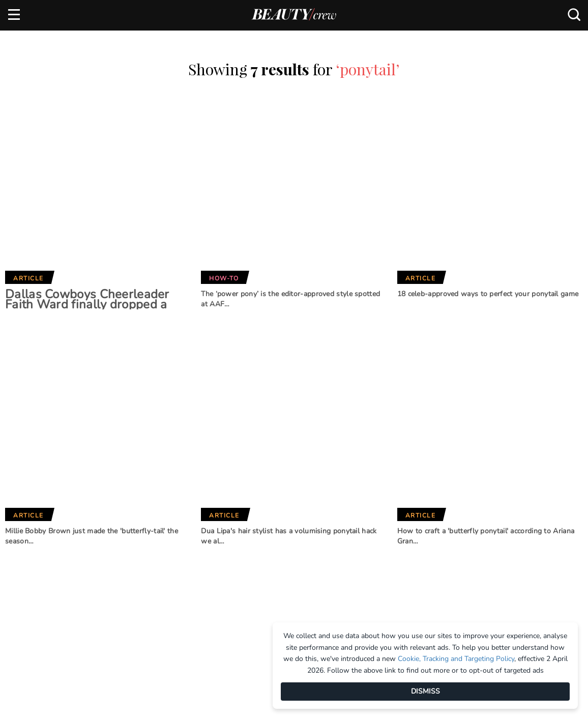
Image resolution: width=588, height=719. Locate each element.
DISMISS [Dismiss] (425, 691)
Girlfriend (174, 548)
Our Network (292, 497)
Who (163, 581)
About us (24, 530)
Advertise (25, 547)
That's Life (277, 607)
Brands (173, 497)
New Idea (274, 573)
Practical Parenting (296, 590)
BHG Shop (275, 556)
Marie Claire (177, 531)
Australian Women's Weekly (192, 602)
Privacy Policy (34, 598)
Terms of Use (31, 581)
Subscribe (514, 479)
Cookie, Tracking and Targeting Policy (456, 659)
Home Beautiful (183, 564)
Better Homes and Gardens (290, 535)
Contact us (28, 564)
